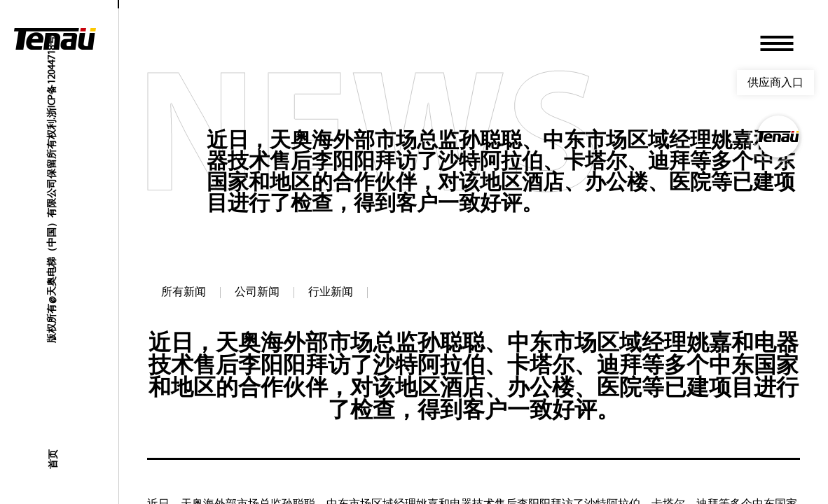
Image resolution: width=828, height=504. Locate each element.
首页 (53, 459)
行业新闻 (331, 293)
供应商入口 (775, 82)
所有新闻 (184, 293)
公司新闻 (257, 293)
